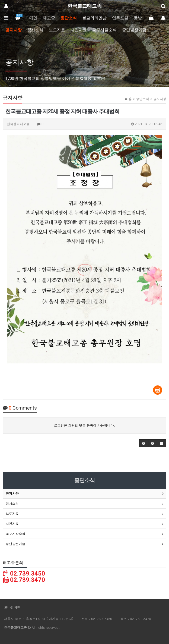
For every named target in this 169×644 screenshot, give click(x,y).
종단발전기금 (134, 30)
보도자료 (57, 30)
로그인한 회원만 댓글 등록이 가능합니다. (84, 425)
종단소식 (69, 18)
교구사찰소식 (104, 30)
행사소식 (35, 30)
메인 (33, 18)
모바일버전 (12, 607)
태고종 (49, 18)
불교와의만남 (94, 18)
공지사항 (14, 30)
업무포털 (120, 18)
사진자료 (79, 30)
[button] (144, 443)
